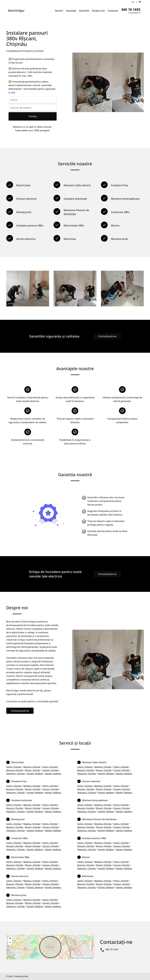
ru (133, 2)
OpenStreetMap (88, 958)
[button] (10, 939)
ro (140, 2)
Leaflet (75, 958)
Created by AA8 (21, 976)
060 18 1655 (112, 949)
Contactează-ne (107, 336)
